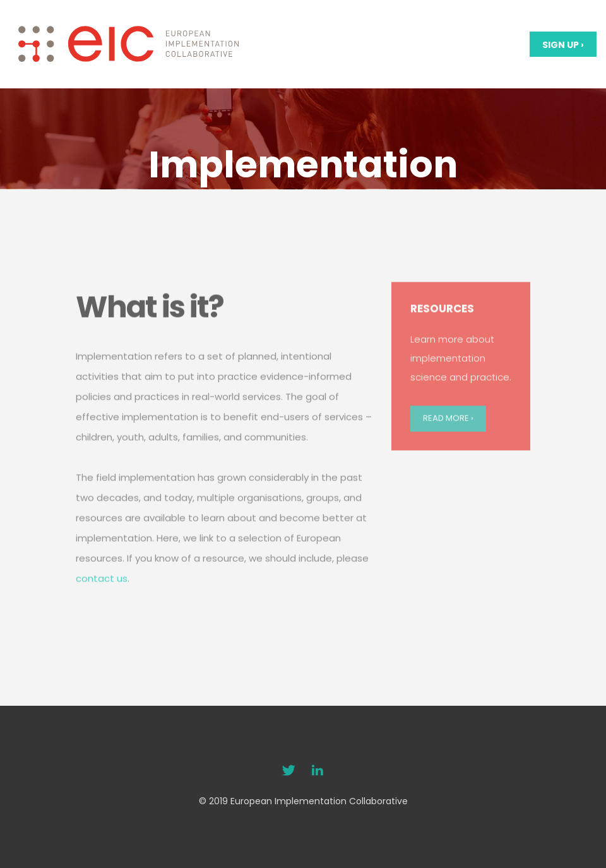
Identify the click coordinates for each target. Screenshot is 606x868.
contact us (102, 604)
